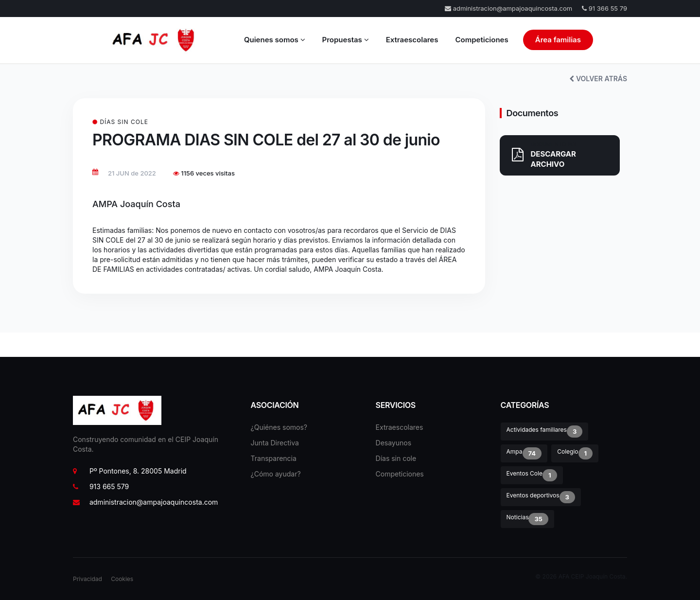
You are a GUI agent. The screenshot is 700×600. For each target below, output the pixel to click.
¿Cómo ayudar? (276, 474)
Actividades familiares (545, 432)
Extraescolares (412, 40)
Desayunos (394, 443)
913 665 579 (101, 486)
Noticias (527, 519)
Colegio (575, 453)
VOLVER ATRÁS (598, 79)
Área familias (558, 40)
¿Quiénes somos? (279, 427)
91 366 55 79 (604, 8)
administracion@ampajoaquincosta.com (508, 8)
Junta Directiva (275, 443)
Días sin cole (396, 458)
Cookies (122, 579)
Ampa (524, 453)
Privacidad (87, 579)
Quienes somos (275, 40)
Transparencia (274, 458)
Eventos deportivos (541, 497)
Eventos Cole (532, 475)
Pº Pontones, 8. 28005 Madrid (130, 471)
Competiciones (481, 40)
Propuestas (346, 40)
